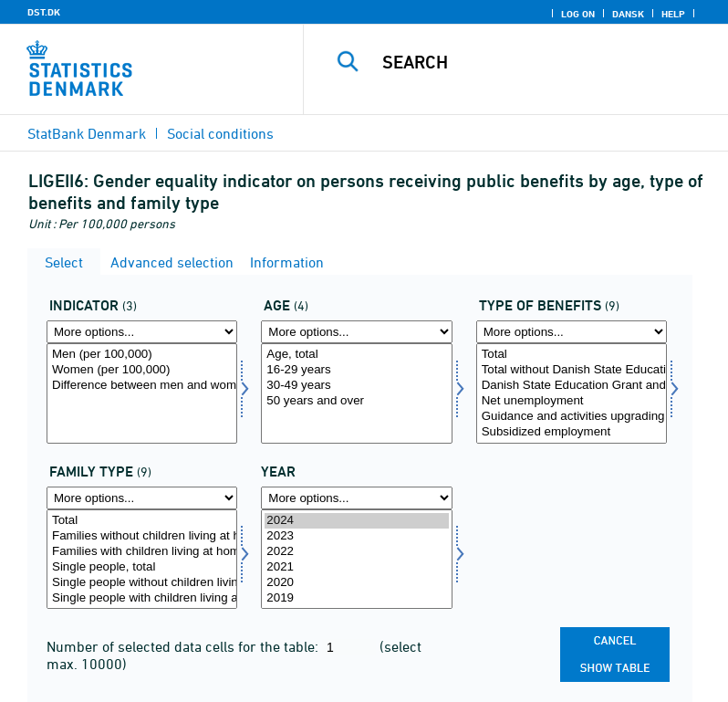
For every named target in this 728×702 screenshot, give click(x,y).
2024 (356, 521)
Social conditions (220, 133)
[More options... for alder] (356, 332)
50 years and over (356, 401)
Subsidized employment (572, 432)
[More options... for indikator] (142, 332)
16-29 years (356, 370)
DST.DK (44, 12)
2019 (356, 598)
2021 (356, 567)
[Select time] (356, 560)
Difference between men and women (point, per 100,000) (142, 386)
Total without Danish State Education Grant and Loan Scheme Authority (572, 370)
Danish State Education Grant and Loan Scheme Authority (572, 386)
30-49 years (356, 386)
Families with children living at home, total (142, 552)
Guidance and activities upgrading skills (572, 417)
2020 (356, 583)
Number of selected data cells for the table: (184, 646)
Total (572, 355)
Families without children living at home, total (142, 536)
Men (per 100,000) (142, 355)
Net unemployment (572, 401)
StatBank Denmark (87, 133)
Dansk (628, 14)
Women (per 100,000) (142, 370)
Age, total (356, 355)
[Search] (543, 62)
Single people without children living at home (142, 583)
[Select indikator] (142, 393)
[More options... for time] (356, 498)
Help (673, 14)
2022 (356, 552)
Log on (578, 14)
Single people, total (142, 567)
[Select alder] (356, 393)
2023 (356, 536)
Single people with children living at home (142, 598)
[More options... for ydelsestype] (572, 332)
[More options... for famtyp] (142, 498)
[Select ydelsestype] (572, 393)
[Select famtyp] (142, 560)
